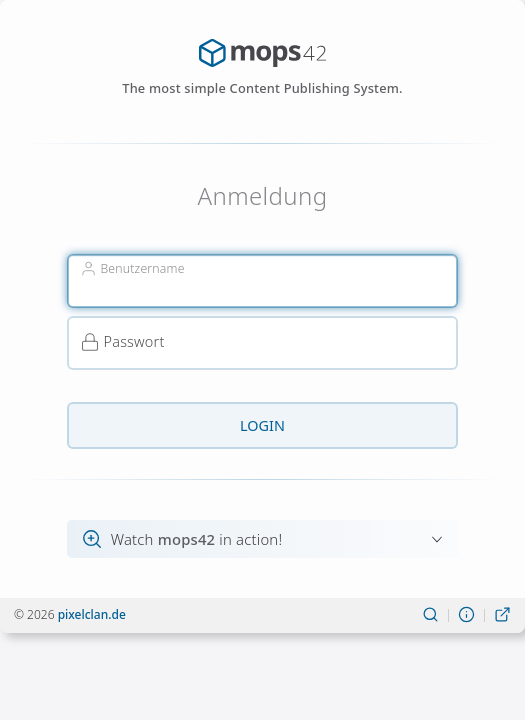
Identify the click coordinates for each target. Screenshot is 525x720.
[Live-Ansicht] (502, 615)
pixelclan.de (92, 614)
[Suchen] (430, 615)
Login (262, 425)
